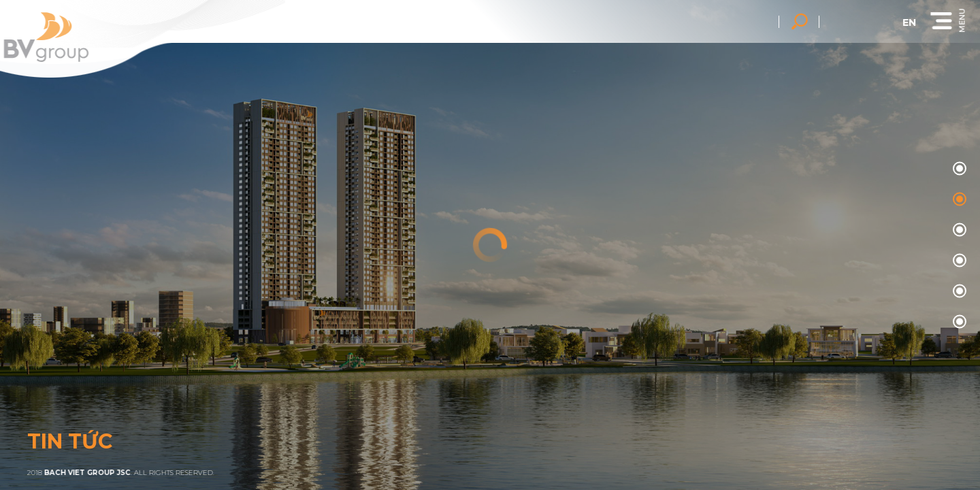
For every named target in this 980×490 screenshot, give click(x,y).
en (911, 22)
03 (958, 261)
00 (958, 169)
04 (958, 292)
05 (958, 322)
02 (958, 230)
